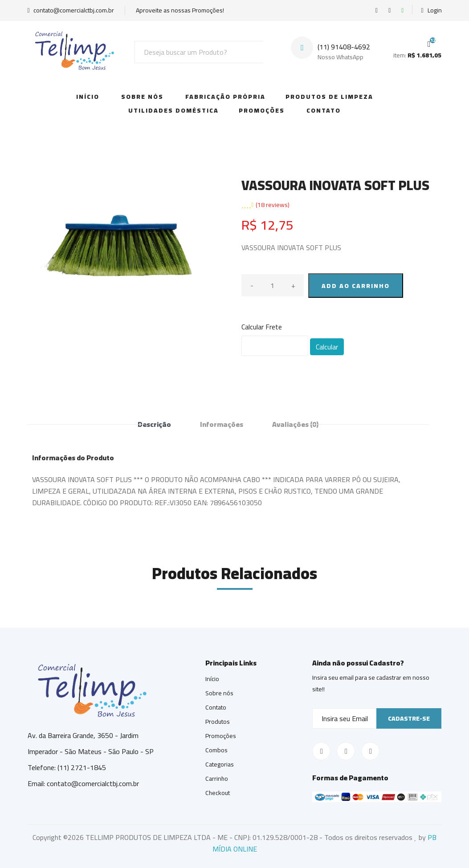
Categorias (220, 764)
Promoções (262, 110)
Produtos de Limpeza (329, 97)
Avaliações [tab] (295, 424)
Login (431, 10)
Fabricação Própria (225, 97)
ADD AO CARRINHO (356, 286)
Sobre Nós (142, 97)
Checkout (218, 793)
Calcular (327, 347)
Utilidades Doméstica (173, 110)
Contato (324, 110)
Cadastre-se (409, 718)
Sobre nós (219, 693)
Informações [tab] (222, 424)
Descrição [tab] (154, 424)
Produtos (218, 722)
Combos (216, 750)
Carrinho (217, 779)
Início (88, 97)
